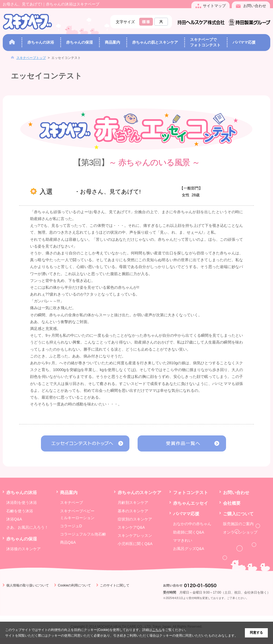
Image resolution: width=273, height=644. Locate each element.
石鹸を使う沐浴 (20, 511)
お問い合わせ (236, 492)
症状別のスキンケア (135, 519)
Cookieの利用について (74, 585)
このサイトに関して (115, 585)
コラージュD (71, 526)
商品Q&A (68, 542)
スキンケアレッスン (135, 535)
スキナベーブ (72, 502)
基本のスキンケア (133, 511)
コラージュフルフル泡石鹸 (83, 534)
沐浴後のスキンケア (23, 549)
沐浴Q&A (14, 519)
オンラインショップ (240, 532)
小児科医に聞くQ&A (135, 544)
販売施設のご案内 (238, 524)
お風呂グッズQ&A (189, 549)
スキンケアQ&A (131, 527)
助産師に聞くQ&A (189, 532)
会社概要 (232, 503)
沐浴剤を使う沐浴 (22, 502)
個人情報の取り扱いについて (28, 585)
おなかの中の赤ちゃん (192, 524)
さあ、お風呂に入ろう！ (27, 527)
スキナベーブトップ (31, 58)
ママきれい (183, 540)
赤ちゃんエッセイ (191, 503)
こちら (157, 630)
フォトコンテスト (191, 492)
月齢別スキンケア (133, 502)
